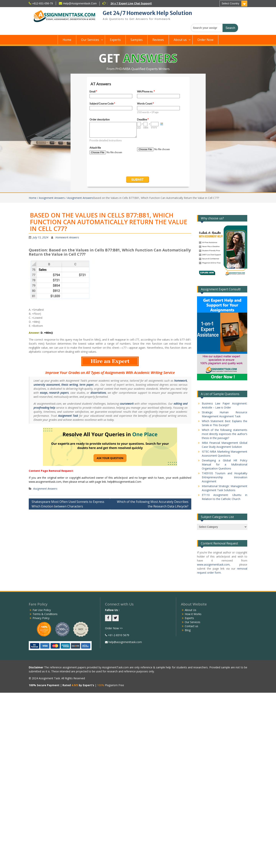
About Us (191, 610)
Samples (137, 40)
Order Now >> (114, 628)
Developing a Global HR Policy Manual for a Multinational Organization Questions (225, 464)
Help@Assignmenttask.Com (80, 3)
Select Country (230, 3)
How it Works (193, 614)
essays (44, 393)
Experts (115, 40)
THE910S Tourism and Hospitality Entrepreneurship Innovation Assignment (225, 477)
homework (181, 381)
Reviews (158, 40)
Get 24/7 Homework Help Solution (147, 13)
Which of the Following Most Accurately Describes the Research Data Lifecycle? (153, 504)
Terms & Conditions (45, 614)
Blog (188, 630)
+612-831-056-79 (43, 3)
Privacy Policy (41, 618)
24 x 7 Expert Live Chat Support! (131, 3)
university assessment (47, 385)
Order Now (205, 40)
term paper (87, 385)
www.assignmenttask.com (213, 565)
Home (67, 40)
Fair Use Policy (42, 610)
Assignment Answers (45, 489)
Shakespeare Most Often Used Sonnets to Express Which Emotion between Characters (68, 504)
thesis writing (70, 385)
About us (180, 40)
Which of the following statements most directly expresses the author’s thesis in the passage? (225, 434)
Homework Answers (67, 237)
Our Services (90, 40)
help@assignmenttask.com (125, 642)
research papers (59, 393)
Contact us (191, 626)
